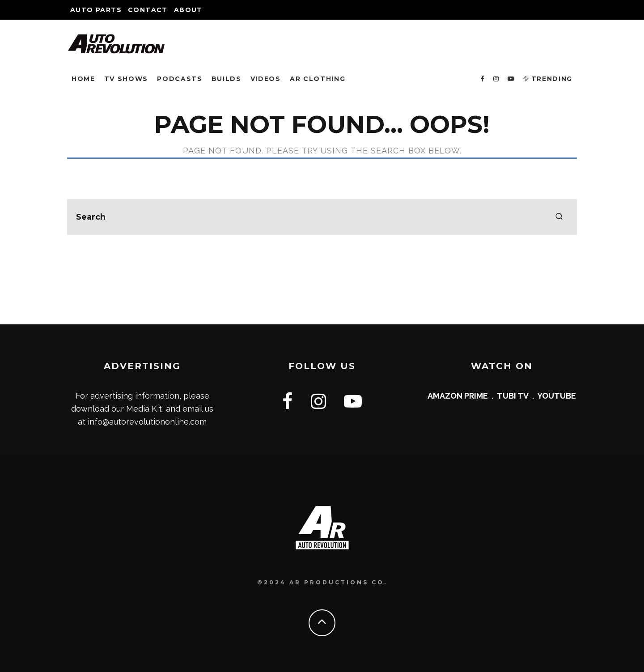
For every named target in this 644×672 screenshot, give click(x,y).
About (188, 10)
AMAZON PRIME (458, 396)
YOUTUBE (557, 396)
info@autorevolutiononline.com (147, 422)
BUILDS (227, 79)
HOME (83, 79)
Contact (148, 10)
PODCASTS (180, 79)
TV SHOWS (126, 79)
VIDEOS (266, 79)
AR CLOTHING (318, 79)
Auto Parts (96, 10)
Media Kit (144, 409)
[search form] (322, 217)
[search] (559, 217)
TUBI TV (513, 396)
